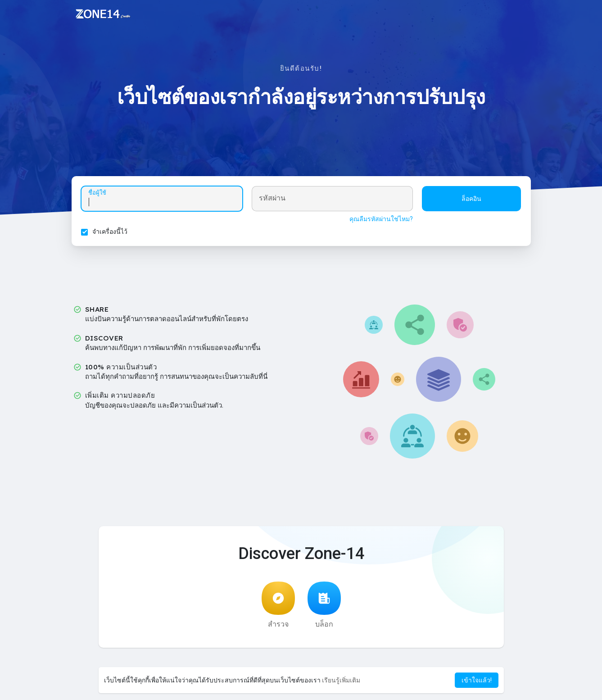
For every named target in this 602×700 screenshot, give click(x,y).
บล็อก (324, 608)
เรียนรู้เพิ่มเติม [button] (341, 680)
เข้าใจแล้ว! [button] (477, 680)
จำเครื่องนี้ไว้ (112, 233)
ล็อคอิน (470, 200)
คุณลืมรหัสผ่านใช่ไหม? (380, 220)
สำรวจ (278, 608)
